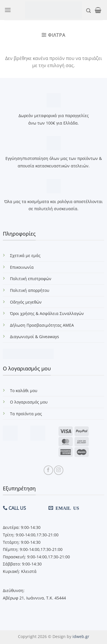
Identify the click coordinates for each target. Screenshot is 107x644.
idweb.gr (81, 636)
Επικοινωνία (22, 267)
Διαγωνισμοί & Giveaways (35, 337)
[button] (8, 10)
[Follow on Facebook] (48, 470)
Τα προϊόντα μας (26, 414)
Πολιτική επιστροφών (31, 279)
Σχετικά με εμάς (25, 255)
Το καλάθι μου (24, 391)
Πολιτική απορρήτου (30, 290)
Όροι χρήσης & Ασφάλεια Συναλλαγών (47, 313)
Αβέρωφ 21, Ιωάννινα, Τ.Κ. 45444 (34, 598)
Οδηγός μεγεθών (26, 302)
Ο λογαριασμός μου (29, 402)
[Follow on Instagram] (59, 470)
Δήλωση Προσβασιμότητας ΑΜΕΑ (42, 325)
